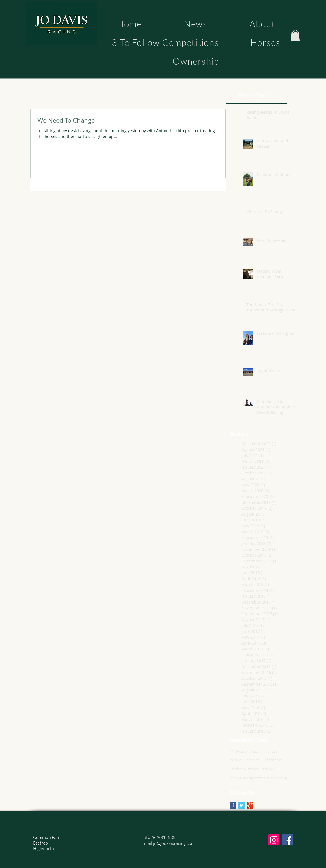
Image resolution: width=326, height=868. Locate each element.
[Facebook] (288, 840)
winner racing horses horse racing (258, 778)
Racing (257, 751)
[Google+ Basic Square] (250, 805)
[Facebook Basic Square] (233, 805)
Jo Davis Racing (47, 829)
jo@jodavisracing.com (174, 843)
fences (271, 751)
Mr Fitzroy (239, 751)
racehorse (273, 760)
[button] (295, 36)
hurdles (236, 760)
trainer (269, 769)
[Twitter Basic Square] (241, 805)
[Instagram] (274, 840)
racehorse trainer (245, 769)
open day (254, 760)
